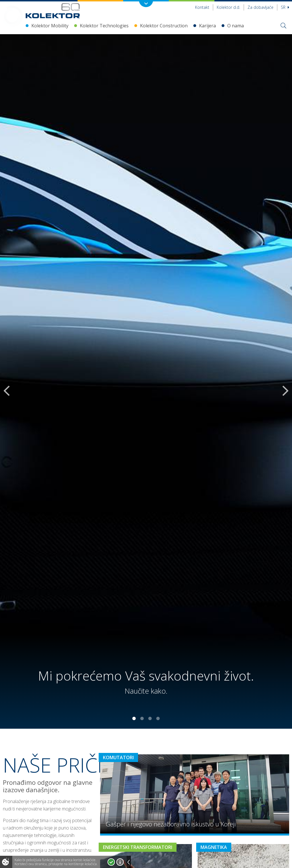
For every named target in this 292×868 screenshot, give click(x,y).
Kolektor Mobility (50, 26)
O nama (236, 26)
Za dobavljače (260, 7)
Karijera (207, 26)
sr (285, 7)
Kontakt (202, 7)
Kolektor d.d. (228, 7)
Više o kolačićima (120, 862)
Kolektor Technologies (104, 26)
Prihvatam (111, 862)
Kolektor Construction (164, 26)
